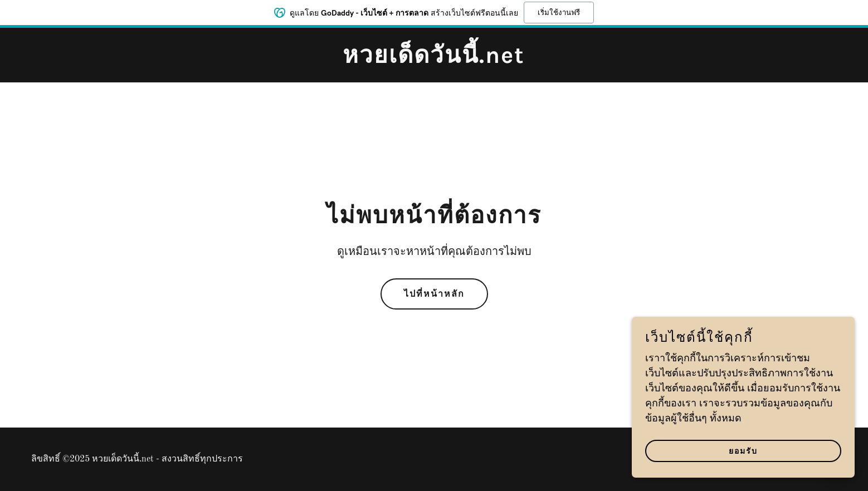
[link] (434, 60)
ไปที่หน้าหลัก (434, 294)
